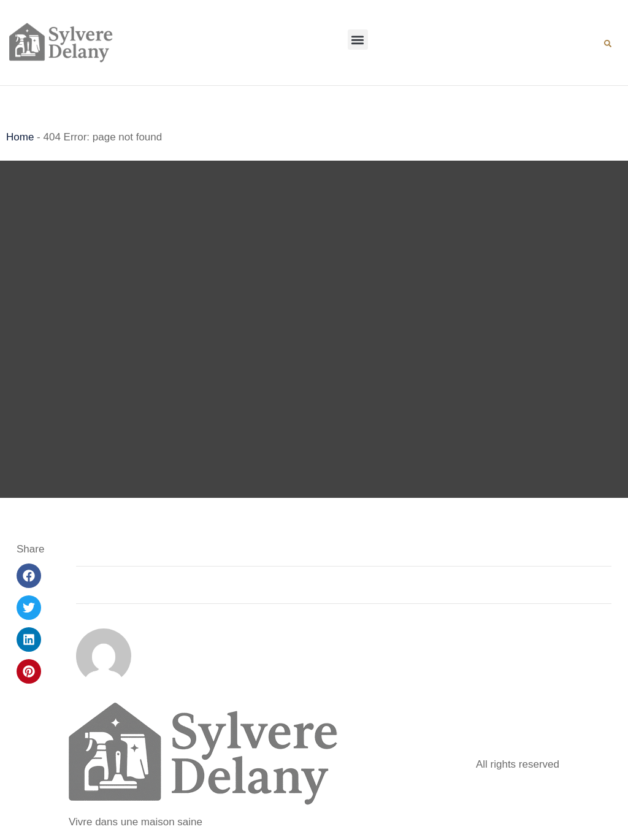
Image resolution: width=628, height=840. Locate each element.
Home (20, 137)
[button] (358, 40)
